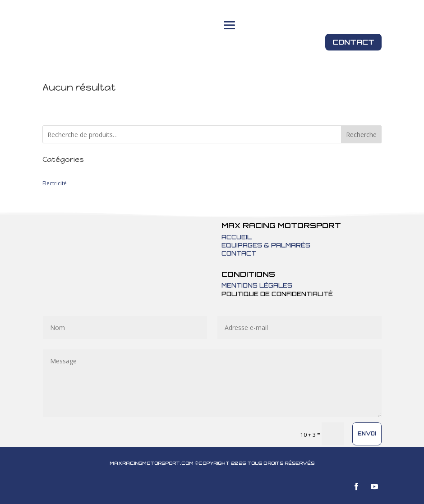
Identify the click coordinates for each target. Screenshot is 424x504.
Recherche (361, 135)
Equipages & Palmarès (266, 245)
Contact (353, 42)
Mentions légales (257, 285)
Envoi (367, 434)
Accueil (237, 237)
